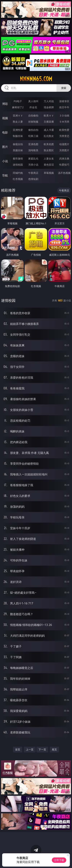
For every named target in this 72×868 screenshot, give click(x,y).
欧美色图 (49, 144)
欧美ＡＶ (49, 115)
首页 (18, 749)
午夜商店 (33, 173)
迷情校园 (18, 165)
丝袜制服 (33, 122)
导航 (5, 175)
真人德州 (33, 101)
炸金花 (33, 107)
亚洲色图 (33, 144)
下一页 (42, 749)
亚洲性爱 (18, 130)
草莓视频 (49, 173)
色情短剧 (33, 179)
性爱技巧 (64, 165)
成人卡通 (49, 130)
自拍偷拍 (33, 115)
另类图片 (64, 150)
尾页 (54, 749)
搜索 (64, 88)
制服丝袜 (18, 136)
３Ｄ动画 (64, 115)
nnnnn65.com (36, 79)
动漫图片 (64, 144)
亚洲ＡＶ (18, 115)
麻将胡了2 (18, 107)
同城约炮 (18, 173)
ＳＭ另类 (64, 122)
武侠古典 (64, 158)
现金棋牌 (49, 107)
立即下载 (59, 860)
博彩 (5, 104)
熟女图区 (49, 150)
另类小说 (33, 165)
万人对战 (49, 101)
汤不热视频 (64, 173)
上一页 (30, 749)
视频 (5, 118)
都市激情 (18, 158)
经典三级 (33, 136)
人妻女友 (49, 158)
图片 (5, 147)
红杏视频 (18, 179)
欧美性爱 (64, 130)
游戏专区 (64, 101)
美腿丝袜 (18, 150)
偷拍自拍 (33, 130)
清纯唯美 (33, 150)
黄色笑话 (49, 165)
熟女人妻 (18, 122)
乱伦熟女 (49, 136)
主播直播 (49, 122)
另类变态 (64, 136)
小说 (5, 161)
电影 (5, 132)
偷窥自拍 (18, 144)
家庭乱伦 (33, 158)
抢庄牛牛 (64, 107)
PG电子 (18, 101)
